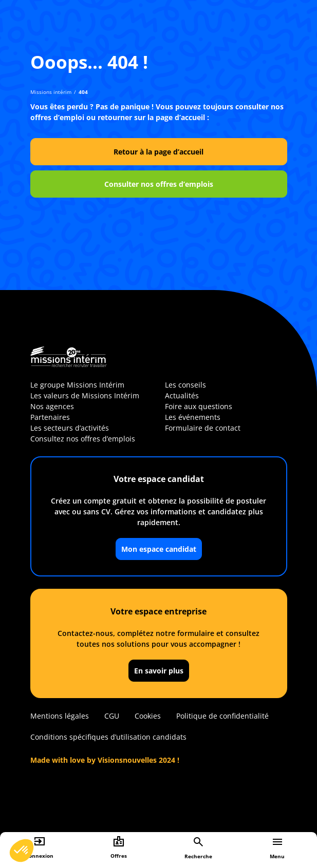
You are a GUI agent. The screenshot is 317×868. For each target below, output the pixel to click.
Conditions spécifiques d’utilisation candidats (108, 737)
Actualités (182, 396)
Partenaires (50, 417)
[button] (22, 851)
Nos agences (52, 406)
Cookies (148, 716)
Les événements (193, 417)
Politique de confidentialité (222, 716)
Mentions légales (60, 716)
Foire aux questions (199, 406)
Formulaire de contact (203, 428)
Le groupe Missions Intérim (77, 385)
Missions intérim (51, 92)
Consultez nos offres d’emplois (83, 439)
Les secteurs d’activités (70, 428)
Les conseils (185, 385)
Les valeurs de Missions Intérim (85, 396)
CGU (112, 716)
